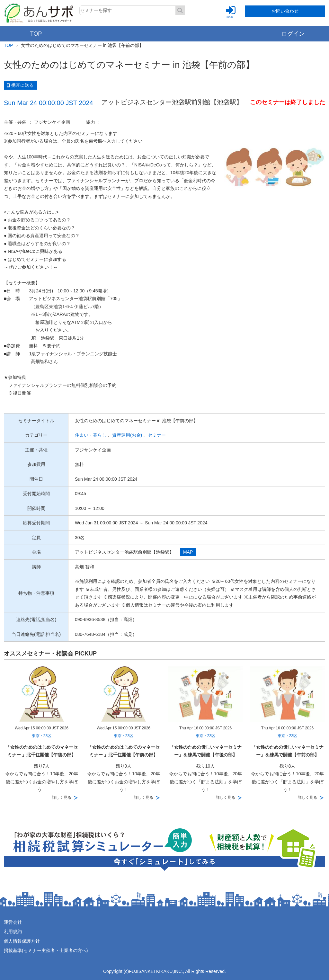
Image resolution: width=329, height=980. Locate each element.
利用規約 (13, 931)
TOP (36, 34)
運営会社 (13, 922)
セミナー (157, 435)
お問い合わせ (285, 11)
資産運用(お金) (127, 435)
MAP (188, 552)
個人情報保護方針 (22, 941)
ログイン (293, 34)
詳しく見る (62, 797)
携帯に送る (20, 85)
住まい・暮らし (91, 435)
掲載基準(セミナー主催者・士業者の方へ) (46, 950)
